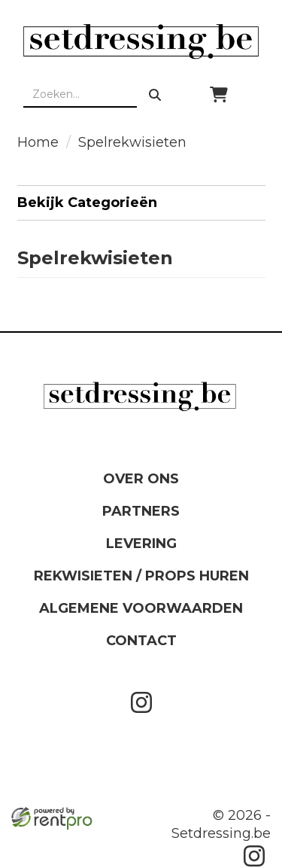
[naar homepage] (141, 41)
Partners (141, 511)
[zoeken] (155, 95)
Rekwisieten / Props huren (141, 576)
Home (38, 142)
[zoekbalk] (80, 95)
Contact (141, 641)
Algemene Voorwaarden (141, 608)
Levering (141, 544)
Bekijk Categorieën (141, 202)
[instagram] (141, 716)
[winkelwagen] (219, 95)
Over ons (141, 479)
